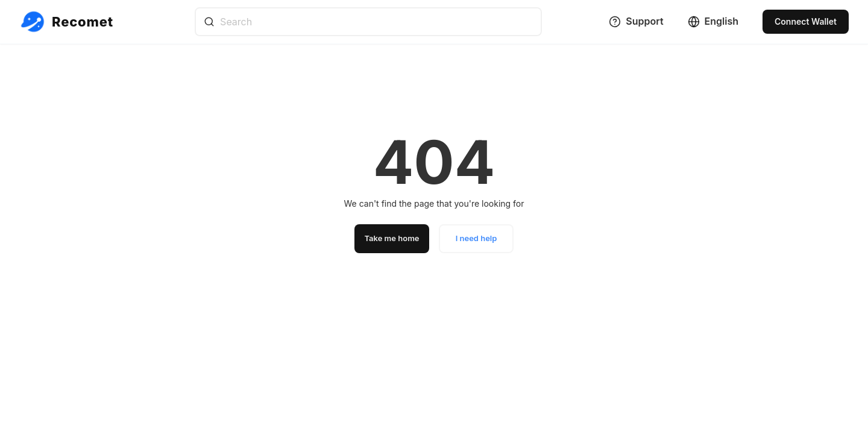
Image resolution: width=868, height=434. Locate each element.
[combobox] (368, 22)
